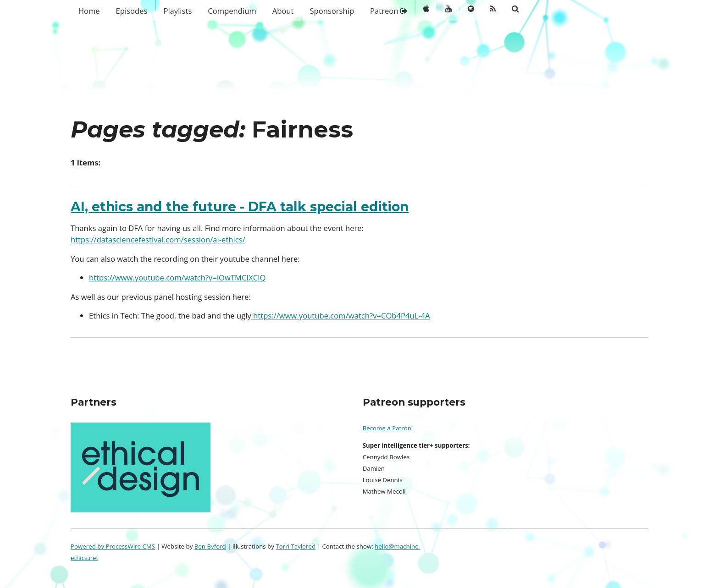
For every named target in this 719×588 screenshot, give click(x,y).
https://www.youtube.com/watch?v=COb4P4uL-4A (341, 316)
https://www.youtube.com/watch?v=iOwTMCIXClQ (177, 278)
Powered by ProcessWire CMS (113, 546)
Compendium (232, 11)
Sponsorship (332, 11)
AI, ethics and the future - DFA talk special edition (240, 207)
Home (89, 11)
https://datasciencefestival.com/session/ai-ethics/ (158, 239)
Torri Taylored (296, 546)
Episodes (132, 11)
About (283, 11)
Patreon (389, 11)
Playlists (177, 11)
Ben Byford (210, 546)
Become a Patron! (388, 428)
